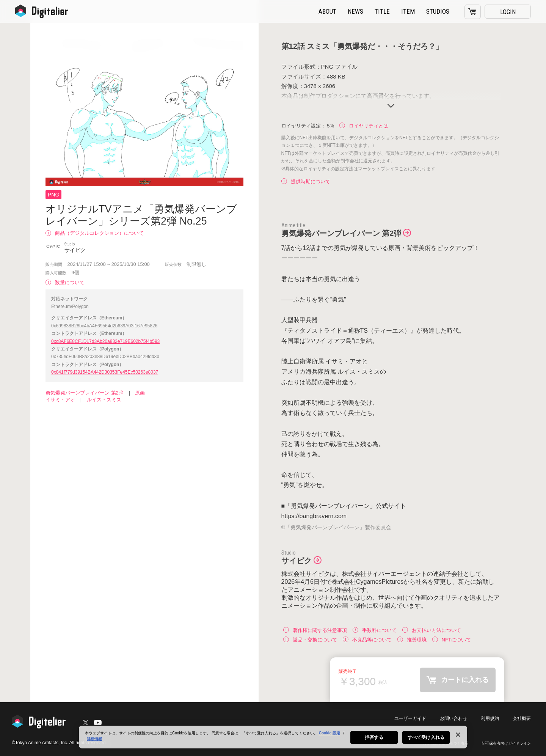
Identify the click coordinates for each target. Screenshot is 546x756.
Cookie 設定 (329, 735)
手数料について (375, 630)
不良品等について (367, 639)
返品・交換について (310, 639)
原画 (140, 393)
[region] (273, 739)
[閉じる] (458, 736)
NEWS (355, 11)
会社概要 (522, 718)
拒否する (374, 739)
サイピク (297, 561)
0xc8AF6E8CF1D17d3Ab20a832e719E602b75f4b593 (105, 341)
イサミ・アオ (60, 400)
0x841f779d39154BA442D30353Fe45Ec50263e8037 (105, 372)
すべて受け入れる (426, 739)
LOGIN (508, 12)
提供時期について (306, 182)
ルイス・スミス (104, 400)
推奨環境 (412, 639)
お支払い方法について (432, 630)
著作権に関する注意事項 (315, 630)
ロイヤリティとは (364, 126)
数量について (65, 282)
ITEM (408, 11)
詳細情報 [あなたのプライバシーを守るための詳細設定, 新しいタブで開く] (94, 740)
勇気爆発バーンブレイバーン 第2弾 (85, 393)
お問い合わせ (453, 718)
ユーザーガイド (410, 718)
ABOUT (327, 11)
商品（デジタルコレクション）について (95, 233)
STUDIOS (438, 11)
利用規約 (490, 718)
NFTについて (452, 639)
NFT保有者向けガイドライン (506, 743)
